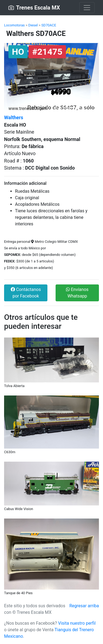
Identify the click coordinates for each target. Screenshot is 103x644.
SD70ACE (49, 25)
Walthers (14, 118)
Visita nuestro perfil (77, 623)
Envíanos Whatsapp (77, 293)
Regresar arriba (84, 606)
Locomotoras (14, 25)
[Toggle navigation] (87, 8)
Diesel (33, 25)
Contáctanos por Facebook (26, 293)
